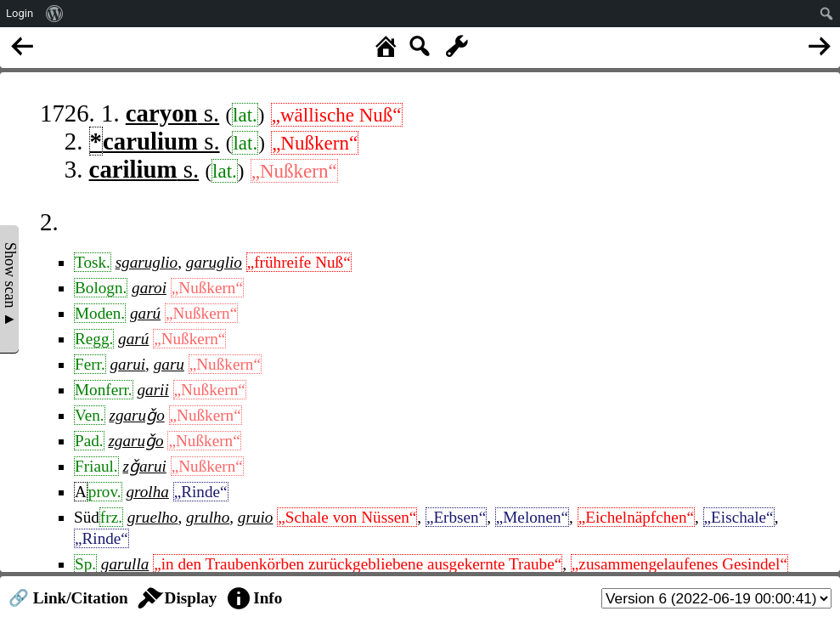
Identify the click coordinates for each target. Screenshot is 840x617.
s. (172, 113)
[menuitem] (55, 14)
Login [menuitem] (20, 13)
